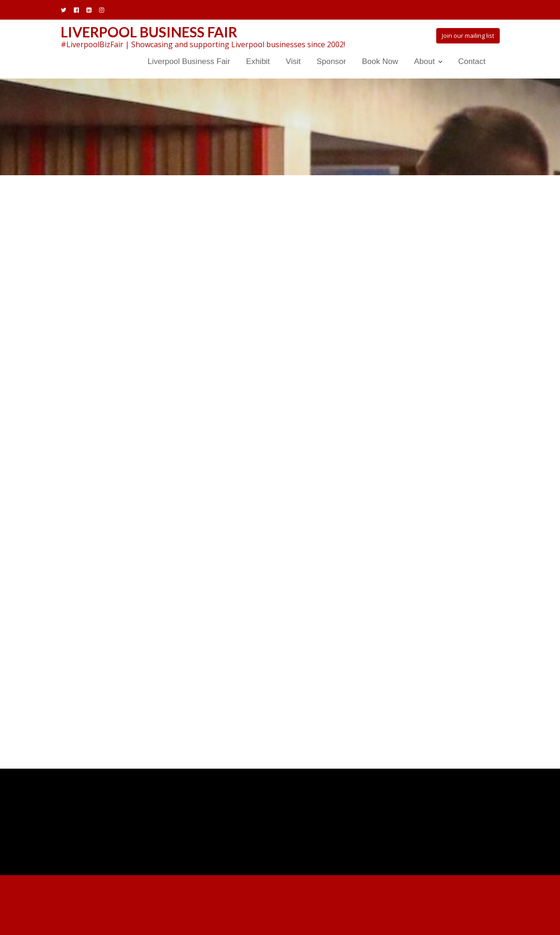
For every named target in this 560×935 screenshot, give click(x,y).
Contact (472, 61)
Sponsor (331, 61)
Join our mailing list (468, 36)
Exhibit (258, 61)
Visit (293, 61)
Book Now (380, 61)
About (424, 61)
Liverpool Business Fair (149, 32)
